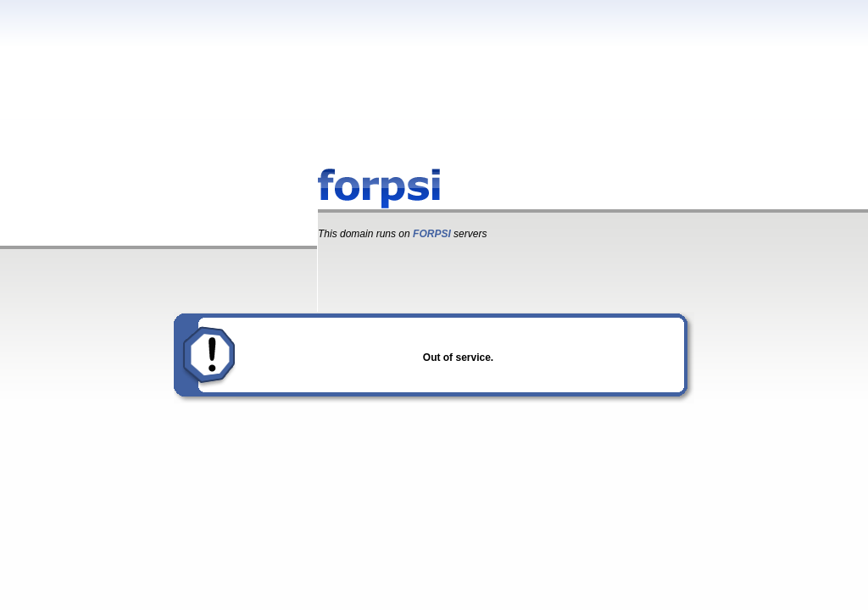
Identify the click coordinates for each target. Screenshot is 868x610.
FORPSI (432, 234)
